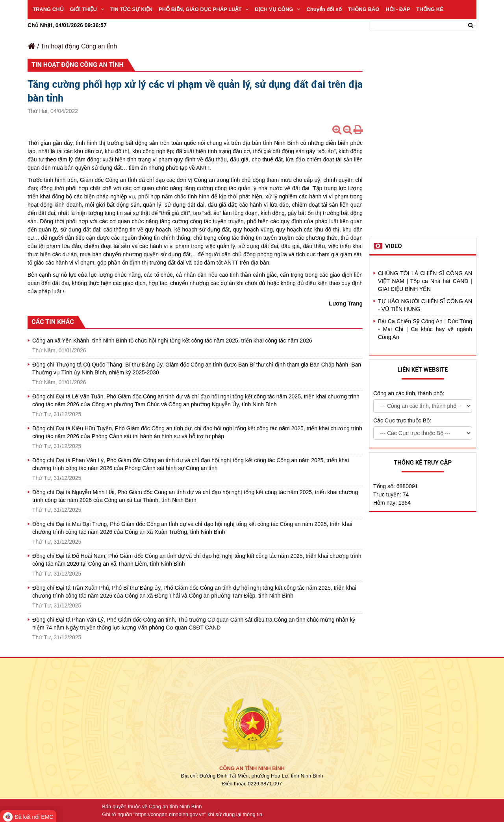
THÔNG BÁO (364, 9)
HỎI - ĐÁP (398, 9)
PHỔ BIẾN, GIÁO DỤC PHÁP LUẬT (204, 9)
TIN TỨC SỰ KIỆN (131, 9)
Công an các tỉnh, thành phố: (409, 393)
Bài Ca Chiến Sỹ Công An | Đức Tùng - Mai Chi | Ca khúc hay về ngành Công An (425, 329)
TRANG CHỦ (48, 9)
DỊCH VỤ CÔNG (277, 9)
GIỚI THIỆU (87, 9)
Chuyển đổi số (324, 9)
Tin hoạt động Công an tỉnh (79, 46)
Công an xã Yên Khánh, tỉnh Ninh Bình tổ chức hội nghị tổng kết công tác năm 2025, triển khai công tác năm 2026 (172, 341)
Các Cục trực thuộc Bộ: (402, 420)
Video (394, 246)
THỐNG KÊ (430, 9)
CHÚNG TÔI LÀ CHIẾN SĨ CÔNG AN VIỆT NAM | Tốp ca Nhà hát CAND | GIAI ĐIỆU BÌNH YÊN (425, 281)
